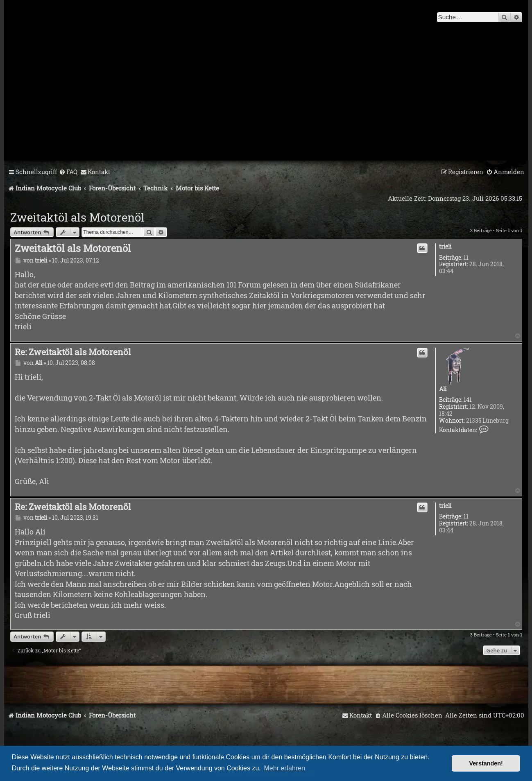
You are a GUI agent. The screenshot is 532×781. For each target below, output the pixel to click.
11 (466, 258)
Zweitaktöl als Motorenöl (77, 217)
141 (468, 400)
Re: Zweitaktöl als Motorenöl (73, 352)
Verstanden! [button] (486, 763)
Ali (443, 389)
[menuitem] (68, 172)
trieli (445, 247)
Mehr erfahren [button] (284, 768)
